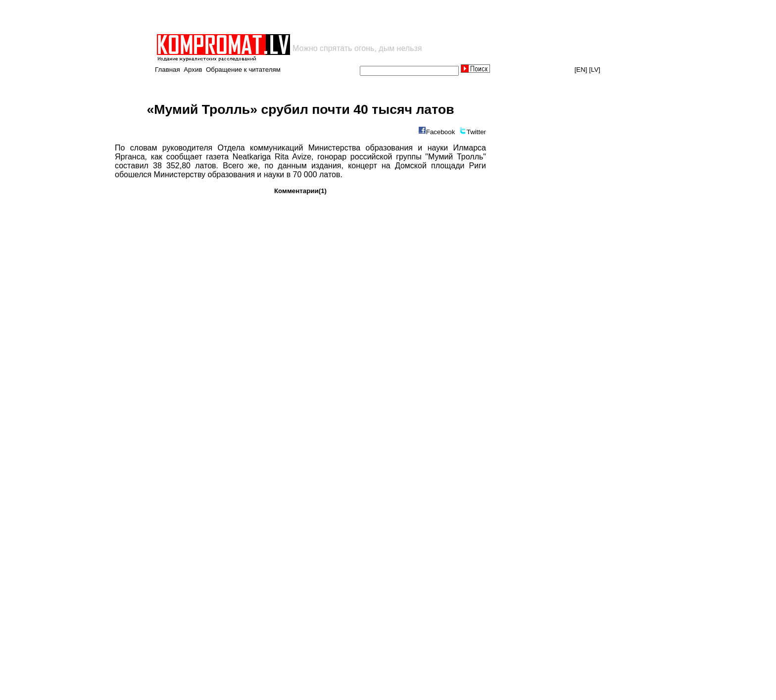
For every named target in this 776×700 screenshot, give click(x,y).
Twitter (476, 132)
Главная (168, 70)
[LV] (595, 70)
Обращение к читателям (243, 70)
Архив (193, 70)
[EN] (581, 70)
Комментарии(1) (300, 191)
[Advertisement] (271, 17)
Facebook (441, 132)
